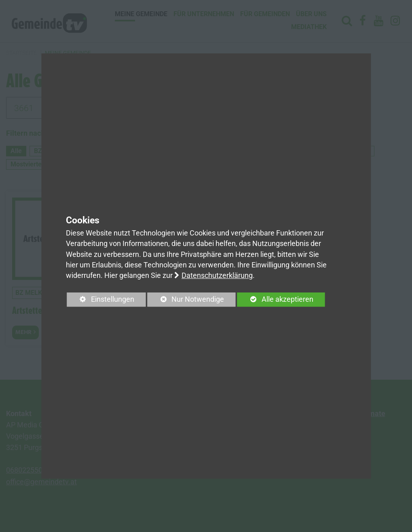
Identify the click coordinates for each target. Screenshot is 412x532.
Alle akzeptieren (275, 300)
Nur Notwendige (186, 301)
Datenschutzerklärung (217, 276)
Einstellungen (100, 301)
